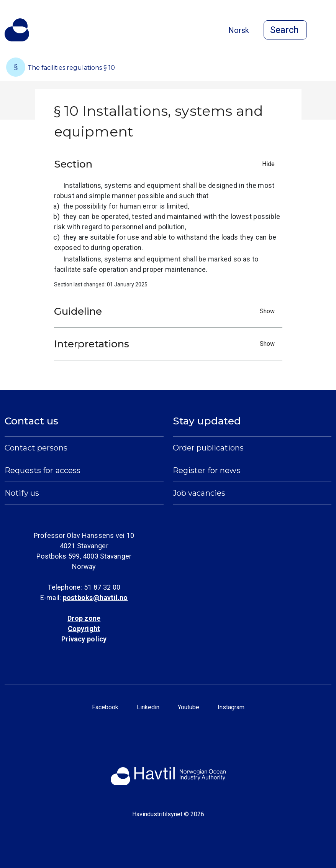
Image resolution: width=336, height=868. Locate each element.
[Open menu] (327, 31)
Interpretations (166, 344)
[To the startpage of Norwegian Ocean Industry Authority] (17, 30)
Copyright (84, 629)
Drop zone (84, 618)
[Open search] (285, 30)
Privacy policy (84, 639)
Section (166, 164)
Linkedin (148, 707)
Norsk (239, 30)
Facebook (105, 707)
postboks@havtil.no (95, 598)
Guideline (166, 311)
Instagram (231, 707)
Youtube (188, 707)
